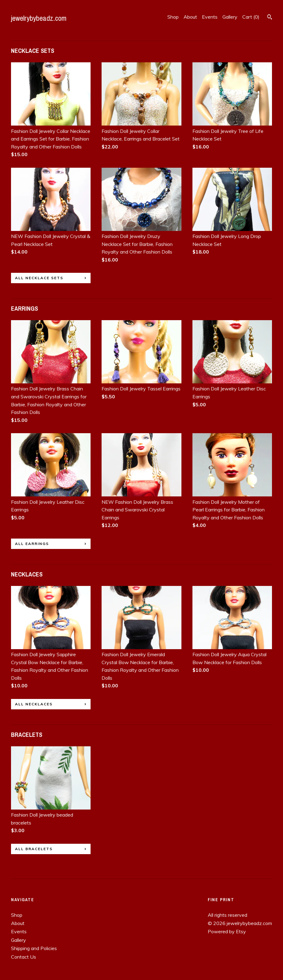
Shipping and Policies (34, 948)
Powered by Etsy (227, 931)
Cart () (251, 17)
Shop (173, 17)
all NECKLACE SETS (39, 278)
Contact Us (24, 957)
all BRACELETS (34, 849)
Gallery (230, 17)
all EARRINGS (32, 544)
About (190, 17)
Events (210, 17)
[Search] (270, 18)
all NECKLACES (34, 704)
